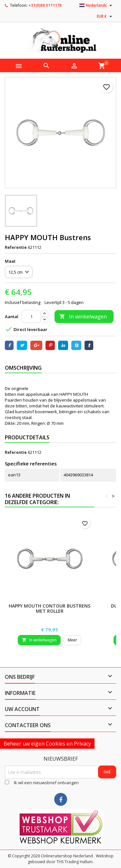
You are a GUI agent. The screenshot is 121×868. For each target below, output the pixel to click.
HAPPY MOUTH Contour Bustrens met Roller (50, 608)
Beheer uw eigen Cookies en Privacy (47, 744)
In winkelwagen (83, 317)
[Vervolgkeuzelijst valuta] (105, 16)
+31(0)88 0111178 (45, 5)
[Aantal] (31, 317)
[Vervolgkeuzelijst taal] (96, 5)
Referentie (16, 247)
